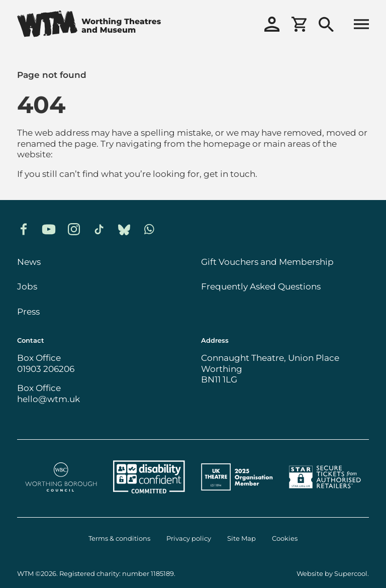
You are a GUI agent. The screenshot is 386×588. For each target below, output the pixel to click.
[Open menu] (361, 25)
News (29, 262)
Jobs (27, 286)
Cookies (285, 538)
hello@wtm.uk (49, 399)
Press (28, 312)
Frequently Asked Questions (261, 286)
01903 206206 (46, 369)
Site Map (242, 538)
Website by (332, 574)
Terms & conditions (119, 538)
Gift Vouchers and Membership (267, 262)
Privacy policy (189, 538)
